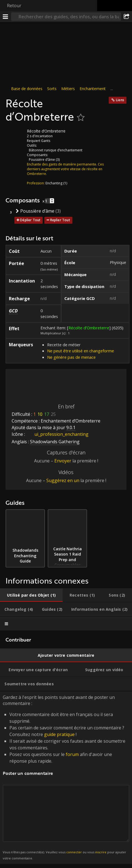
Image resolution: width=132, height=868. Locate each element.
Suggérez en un (63, 480)
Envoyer (63, 461)
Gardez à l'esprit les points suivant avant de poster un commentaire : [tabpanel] (66, 778)
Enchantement (93, 89)
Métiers (68, 89)
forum (72, 754)
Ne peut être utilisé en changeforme (81, 351)
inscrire (101, 852)
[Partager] (126, 17)
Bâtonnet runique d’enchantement (56, 150)
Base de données (27, 89)
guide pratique (59, 734)
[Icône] (15, 135)
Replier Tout (60, 220)
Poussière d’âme (42, 160)
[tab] (31, 595)
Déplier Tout (30, 220)
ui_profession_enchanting (57, 434)
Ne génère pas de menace (71, 357)
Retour (14, 6)
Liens (120, 100)
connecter (74, 852)
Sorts (52, 89)
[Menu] (6, 17)
